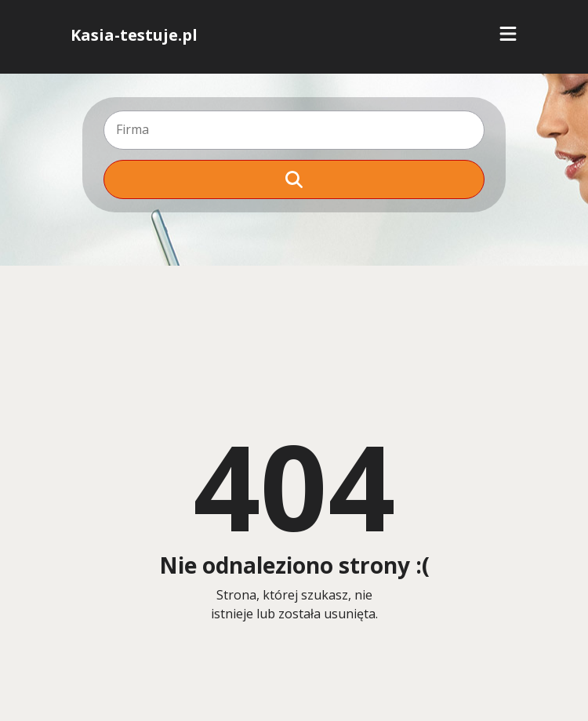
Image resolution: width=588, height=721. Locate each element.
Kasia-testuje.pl (134, 35)
